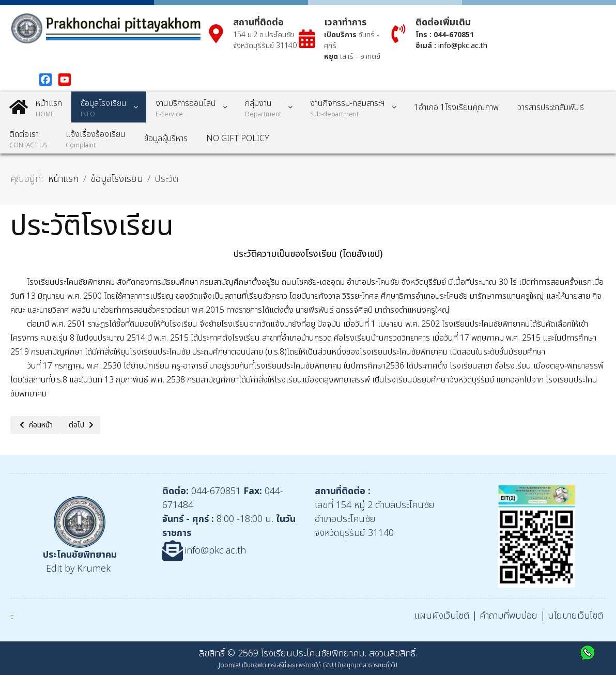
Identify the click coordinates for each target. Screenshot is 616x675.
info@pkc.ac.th (463, 46)
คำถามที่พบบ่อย (509, 616)
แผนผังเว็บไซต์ (442, 616)
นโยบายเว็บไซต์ (575, 616)
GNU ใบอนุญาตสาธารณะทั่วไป (360, 665)
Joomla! (229, 665)
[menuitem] (36, 107)
